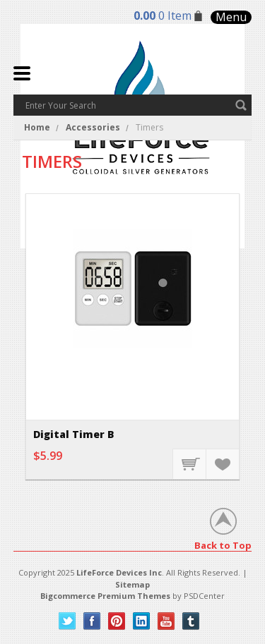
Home (37, 127)
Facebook (92, 621)
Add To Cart (190, 463)
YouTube (166, 621)
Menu (231, 17)
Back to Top (223, 545)
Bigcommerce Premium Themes (105, 596)
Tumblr (191, 621)
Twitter (67, 621)
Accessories (93, 127)
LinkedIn (142, 621)
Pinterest (117, 621)
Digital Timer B (74, 434)
